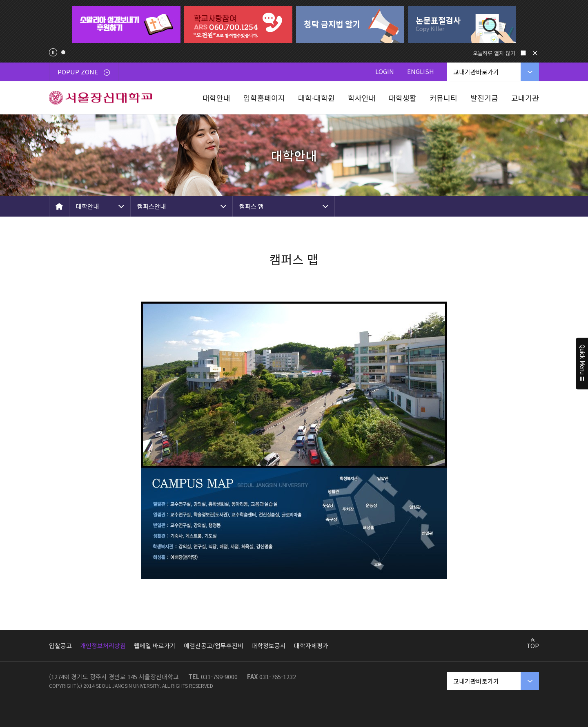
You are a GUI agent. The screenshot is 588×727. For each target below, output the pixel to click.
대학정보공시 (269, 645)
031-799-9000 (219, 677)
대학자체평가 (311, 645)
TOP (533, 645)
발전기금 (484, 98)
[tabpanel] (126, 25)
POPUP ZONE (84, 72)
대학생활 (403, 98)
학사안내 (362, 98)
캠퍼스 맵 (252, 206)
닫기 (535, 53)
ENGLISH (421, 71)
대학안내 (216, 98)
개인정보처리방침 (103, 645)
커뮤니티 (443, 98)
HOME (59, 206)
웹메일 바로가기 (155, 645)
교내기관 (525, 98)
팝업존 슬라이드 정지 (53, 52)
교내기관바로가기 (476, 72)
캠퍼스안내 (151, 206)
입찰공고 (60, 645)
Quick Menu (582, 364)
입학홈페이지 (264, 98)
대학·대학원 (316, 98)
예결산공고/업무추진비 (214, 645)
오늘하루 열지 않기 (494, 53)
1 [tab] (63, 52)
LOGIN (385, 71)
